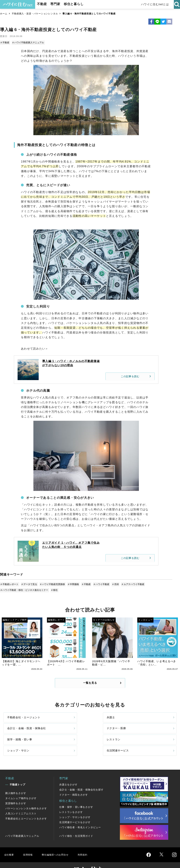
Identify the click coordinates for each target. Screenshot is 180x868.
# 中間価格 (73, 584)
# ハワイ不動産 (100, 584)
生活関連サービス (150, 736)
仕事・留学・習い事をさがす (76, 795)
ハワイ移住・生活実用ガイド (76, 823)
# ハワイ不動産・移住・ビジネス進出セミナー (25, 589)
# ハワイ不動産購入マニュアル (28, 43)
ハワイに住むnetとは (155, 4)
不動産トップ (17, 772)
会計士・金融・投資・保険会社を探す (81, 777)
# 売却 (113, 584)
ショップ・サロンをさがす (75, 805)
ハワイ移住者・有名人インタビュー (80, 815)
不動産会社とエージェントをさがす (26, 806)
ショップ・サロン (107, 736)
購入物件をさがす (16, 781)
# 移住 (54, 589)
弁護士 (55, 721)
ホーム (4, 14)
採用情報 (29, 842)
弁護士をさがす (68, 772)
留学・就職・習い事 (20, 736)
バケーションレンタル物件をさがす (26, 796)
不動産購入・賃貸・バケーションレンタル (35, 14)
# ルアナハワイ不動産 (131, 584)
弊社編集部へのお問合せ (59, 842)
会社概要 (9, 842)
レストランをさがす (71, 800)
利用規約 (89, 842)
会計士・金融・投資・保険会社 (107, 721)
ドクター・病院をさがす (74, 782)
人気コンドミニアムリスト (21, 801)
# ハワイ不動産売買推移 (52, 584)
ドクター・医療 (149, 721)
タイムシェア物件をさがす (21, 786)
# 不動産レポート (10, 584)
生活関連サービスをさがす (75, 810)
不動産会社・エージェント (20, 721)
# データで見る (29, 584)
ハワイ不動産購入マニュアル (22, 823)
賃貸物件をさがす (16, 791)
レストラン (58, 736)
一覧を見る (90, 683)
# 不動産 (5, 43)
